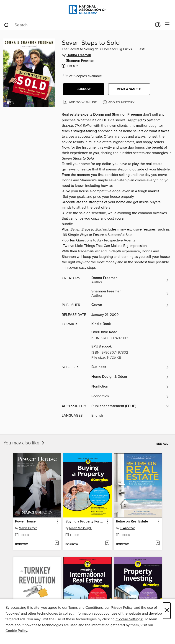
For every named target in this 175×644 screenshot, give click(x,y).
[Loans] (158, 25)
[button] (84, 89)
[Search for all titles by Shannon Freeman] (130, 294)
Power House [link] (25, 522)
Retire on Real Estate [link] (132, 522)
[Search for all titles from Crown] (130, 305)
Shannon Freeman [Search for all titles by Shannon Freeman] (80, 61)
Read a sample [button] (129, 89)
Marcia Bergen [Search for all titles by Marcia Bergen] (28, 528)
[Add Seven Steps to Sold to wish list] (80, 102)
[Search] (6, 25)
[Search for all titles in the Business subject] (130, 367)
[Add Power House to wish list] (57, 543)
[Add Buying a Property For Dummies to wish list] (107, 543)
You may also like (24, 443)
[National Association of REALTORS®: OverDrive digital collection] (87, 10)
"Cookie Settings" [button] (129, 619)
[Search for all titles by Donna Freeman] (130, 280)
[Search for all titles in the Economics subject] (130, 397)
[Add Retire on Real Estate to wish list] (158, 543)
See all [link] (162, 444)
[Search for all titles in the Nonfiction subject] (130, 387)
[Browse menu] (167, 25)
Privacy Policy (122, 608)
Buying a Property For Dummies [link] (85, 522)
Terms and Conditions (86, 608)
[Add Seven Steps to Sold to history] (119, 103)
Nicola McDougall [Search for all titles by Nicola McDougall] (80, 528)
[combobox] (78, 25)
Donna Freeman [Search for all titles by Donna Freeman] (79, 55)
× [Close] (167, 611)
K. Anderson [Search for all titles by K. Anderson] (128, 528)
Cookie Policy (16, 631)
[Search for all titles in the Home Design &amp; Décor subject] (130, 377)
